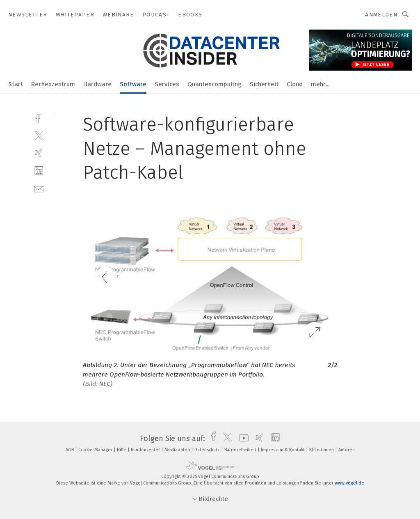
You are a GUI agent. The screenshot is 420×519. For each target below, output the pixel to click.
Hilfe (122, 450)
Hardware (97, 84)
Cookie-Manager (96, 450)
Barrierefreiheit (241, 450)
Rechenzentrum (53, 84)
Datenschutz (208, 450)
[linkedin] (39, 171)
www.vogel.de (349, 483)
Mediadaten (178, 450)
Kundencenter (146, 450)
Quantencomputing (215, 84)
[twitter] (39, 135)
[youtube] (242, 439)
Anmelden (381, 15)
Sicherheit (264, 84)
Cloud (295, 84)
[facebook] (39, 118)
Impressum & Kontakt (283, 450)
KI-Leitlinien (322, 450)
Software (133, 84)
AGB (70, 450)
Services (167, 84)
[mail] (39, 188)
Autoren (347, 450)
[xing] (39, 153)
